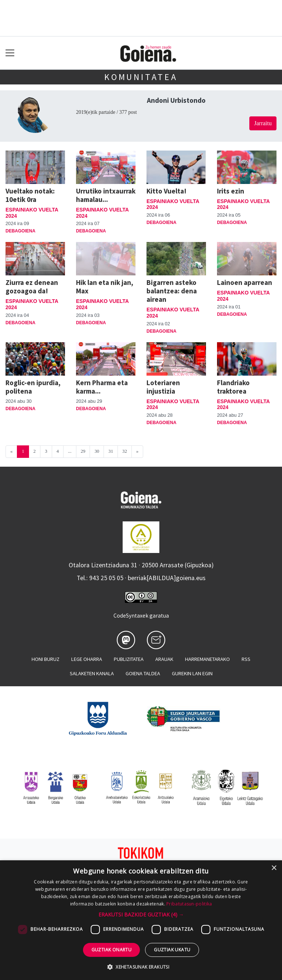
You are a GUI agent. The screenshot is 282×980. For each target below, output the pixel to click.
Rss (246, 659)
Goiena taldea (143, 673)
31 (111, 451)
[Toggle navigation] (10, 53)
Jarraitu (263, 123)
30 (97, 451)
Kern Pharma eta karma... (102, 387)
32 (125, 451)
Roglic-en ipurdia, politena (33, 387)
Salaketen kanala (92, 673)
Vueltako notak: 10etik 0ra (30, 195)
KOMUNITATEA (141, 77)
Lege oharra (87, 659)
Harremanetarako (207, 659)
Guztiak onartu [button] (112, 950)
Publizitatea (129, 659)
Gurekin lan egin (192, 673)
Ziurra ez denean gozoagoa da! (32, 287)
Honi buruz (46, 659)
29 (83, 451)
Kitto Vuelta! (167, 191)
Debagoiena (20, 231)
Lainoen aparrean (245, 282)
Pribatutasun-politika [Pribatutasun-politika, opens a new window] (189, 904)
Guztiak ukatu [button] (172, 950)
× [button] (274, 868)
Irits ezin (231, 191)
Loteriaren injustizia (163, 387)
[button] (141, 914)
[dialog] (141, 920)
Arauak (164, 659)
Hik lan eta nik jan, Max (105, 287)
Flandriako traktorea (233, 387)
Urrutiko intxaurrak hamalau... (106, 195)
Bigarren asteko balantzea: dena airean (172, 291)
